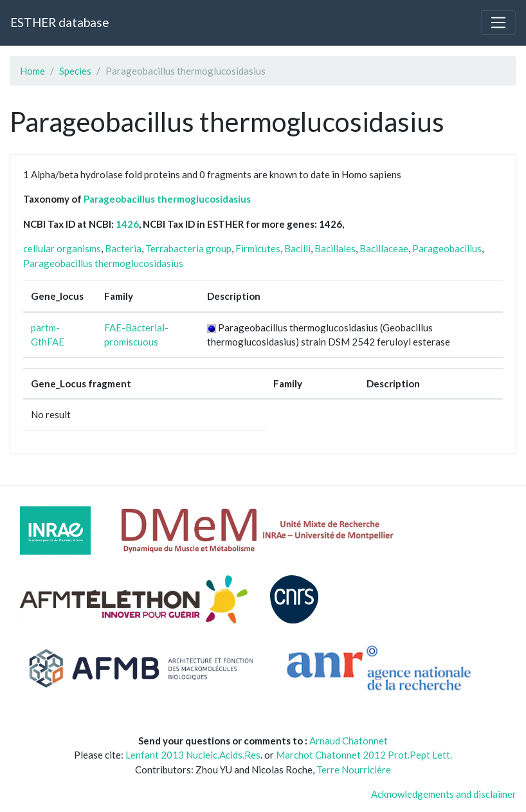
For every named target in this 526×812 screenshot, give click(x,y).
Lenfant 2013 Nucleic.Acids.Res (193, 755)
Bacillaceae (384, 248)
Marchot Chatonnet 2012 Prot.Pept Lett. (364, 755)
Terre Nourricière (354, 770)
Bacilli (297, 248)
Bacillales (335, 248)
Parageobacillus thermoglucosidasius (167, 199)
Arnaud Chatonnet (349, 741)
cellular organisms (62, 248)
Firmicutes (258, 248)
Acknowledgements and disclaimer (444, 794)
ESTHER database (59, 22)
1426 (127, 224)
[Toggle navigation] (498, 23)
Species (75, 71)
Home (32, 71)
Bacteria (123, 248)
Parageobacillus (447, 248)
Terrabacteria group (188, 248)
